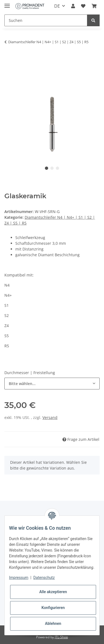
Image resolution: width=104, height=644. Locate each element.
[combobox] (52, 384)
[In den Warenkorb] (9, 59)
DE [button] (57, 6)
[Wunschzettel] (83, 6)
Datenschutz (44, 578)
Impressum (19, 578)
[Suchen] (46, 20)
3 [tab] (57, 168)
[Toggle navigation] (7, 3)
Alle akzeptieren (53, 592)
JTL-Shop (61, 637)
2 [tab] (52, 168)
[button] (73, 6)
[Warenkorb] (94, 6)
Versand (50, 417)
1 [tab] (47, 168)
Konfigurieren (53, 608)
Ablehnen (53, 623)
